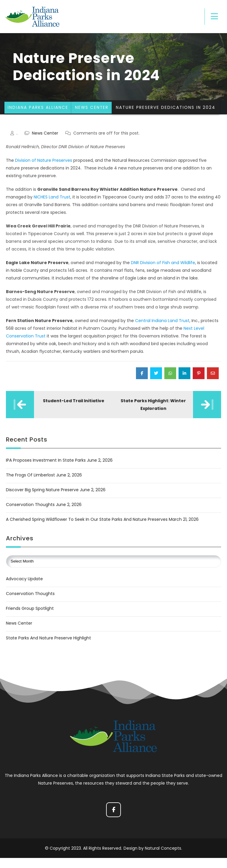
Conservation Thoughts (30, 516)
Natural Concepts (163, 858)
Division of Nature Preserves (44, 172)
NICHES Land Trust (52, 208)
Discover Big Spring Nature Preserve (42, 501)
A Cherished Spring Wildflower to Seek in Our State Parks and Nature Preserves (87, 531)
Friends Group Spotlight (30, 620)
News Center (45, 145)
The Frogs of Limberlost (30, 486)
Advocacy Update (24, 590)
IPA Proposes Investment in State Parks (46, 472)
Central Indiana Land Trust (162, 332)
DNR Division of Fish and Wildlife (163, 274)
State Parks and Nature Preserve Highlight (48, 649)
